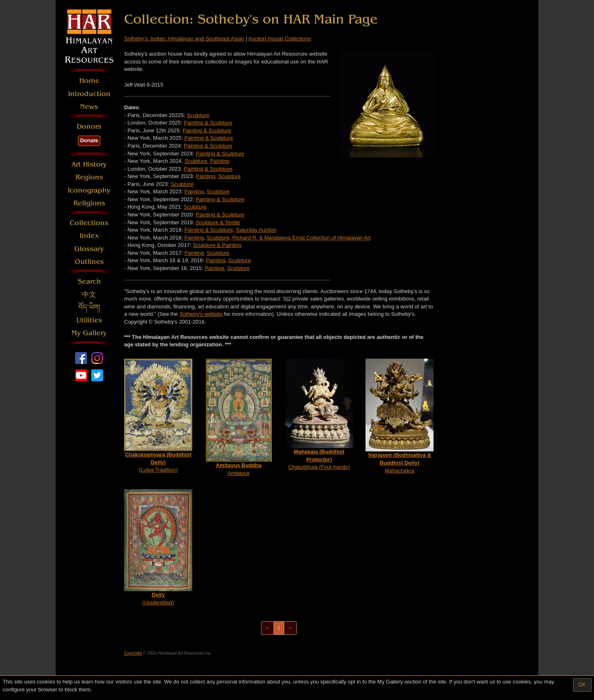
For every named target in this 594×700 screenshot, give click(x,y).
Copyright (133, 653)
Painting (220, 161)
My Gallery (89, 333)
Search (89, 281)
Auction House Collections (280, 39)
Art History (89, 164)
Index (89, 236)
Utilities (89, 320)
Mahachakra (400, 416)
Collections (89, 223)
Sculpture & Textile (218, 222)
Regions (89, 177)
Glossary (89, 249)
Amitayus (239, 417)
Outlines (89, 262)
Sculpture (198, 115)
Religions (89, 203)
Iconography (89, 190)
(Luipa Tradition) (158, 416)
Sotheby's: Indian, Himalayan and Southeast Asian (184, 39)
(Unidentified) (158, 547)
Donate (89, 140)
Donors (89, 126)
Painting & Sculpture (208, 123)
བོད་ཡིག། (89, 307)
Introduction (89, 94)
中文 (89, 295)
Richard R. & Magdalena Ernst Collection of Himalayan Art (301, 238)
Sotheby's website (201, 314)
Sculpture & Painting (217, 245)
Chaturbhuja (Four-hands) (319, 414)
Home (89, 81)
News (89, 107)
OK (582, 685)
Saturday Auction (256, 230)
